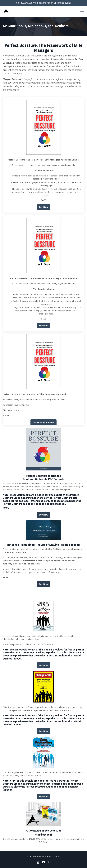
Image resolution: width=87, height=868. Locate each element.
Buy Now (44, 207)
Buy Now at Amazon (43, 422)
